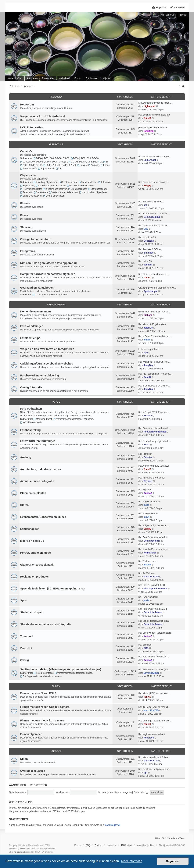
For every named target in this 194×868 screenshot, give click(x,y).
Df (100, 162)
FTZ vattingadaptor (31, 189)
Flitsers (25, 203)
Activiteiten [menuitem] (32, 78)
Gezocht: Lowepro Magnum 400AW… (157, 288)
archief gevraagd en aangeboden (50, 295)
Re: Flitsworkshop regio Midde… (155, 441)
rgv (145, 773)
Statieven (26, 227)
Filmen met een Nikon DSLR (38, 693)
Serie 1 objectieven (31, 196)
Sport (24, 600)
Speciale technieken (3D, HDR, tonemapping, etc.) (52, 589)
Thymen (148, 481)
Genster (148, 457)
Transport (27, 636)
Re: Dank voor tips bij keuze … (154, 226)
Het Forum (27, 105)
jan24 (147, 517)
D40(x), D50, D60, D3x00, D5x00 (51, 158)
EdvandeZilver (151, 673)
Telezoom (104, 182)
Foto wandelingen (32, 326)
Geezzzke (149, 241)
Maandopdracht (43, 419)
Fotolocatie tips (30, 338)
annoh (147, 340)
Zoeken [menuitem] (98, 845)
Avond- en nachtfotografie (37, 481)
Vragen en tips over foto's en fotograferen (47, 349)
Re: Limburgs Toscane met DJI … (155, 721)
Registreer (39, 785)
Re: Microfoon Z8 (147, 237)
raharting (149, 131)
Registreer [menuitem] (159, 7)
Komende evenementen (36, 311)
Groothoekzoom (68, 182)
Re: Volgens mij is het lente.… (153, 525)
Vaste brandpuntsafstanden (50, 186)
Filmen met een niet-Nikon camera (42, 720)
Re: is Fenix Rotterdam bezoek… (155, 336)
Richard (148, 315)
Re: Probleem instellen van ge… (155, 157)
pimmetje (149, 253)
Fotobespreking (31, 430)
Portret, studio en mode (36, 553)
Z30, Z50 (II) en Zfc (31, 165)
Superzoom (27, 186)
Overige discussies (33, 771)
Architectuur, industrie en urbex (41, 469)
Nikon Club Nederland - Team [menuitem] (170, 838)
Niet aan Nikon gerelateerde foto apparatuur (49, 263)
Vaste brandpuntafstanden (63, 192)
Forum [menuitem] (78, 78)
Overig (25, 660)
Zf (106, 162)
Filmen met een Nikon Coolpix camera (45, 707)
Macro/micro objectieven (80, 186)
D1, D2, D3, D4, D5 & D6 (82, 162)
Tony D (147, 118)
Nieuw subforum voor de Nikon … (155, 103)
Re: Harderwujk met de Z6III (153, 609)
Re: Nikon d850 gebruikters (152, 324)
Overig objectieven (54, 196)
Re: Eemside (145, 645)
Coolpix (82, 165)
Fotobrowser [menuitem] (92, 78)
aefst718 (148, 328)
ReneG (147, 377)
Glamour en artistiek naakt (37, 565)
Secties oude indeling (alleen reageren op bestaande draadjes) (61, 669)
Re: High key (145, 490)
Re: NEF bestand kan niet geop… (155, 374)
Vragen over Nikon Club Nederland (43, 116)
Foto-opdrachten (31, 409)
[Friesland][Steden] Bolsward (153, 128)
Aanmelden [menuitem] (178, 7)
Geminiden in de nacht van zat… (155, 312)
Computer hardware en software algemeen (48, 274)
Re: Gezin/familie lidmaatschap (154, 115)
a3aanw (148, 416)
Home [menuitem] (10, 78)
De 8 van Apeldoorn (148, 597)
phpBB (22, 849)
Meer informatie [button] (132, 861)
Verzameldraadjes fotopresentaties (74, 673)
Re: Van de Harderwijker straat (154, 621)
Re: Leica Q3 (145, 261)
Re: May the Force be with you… (155, 549)
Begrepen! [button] (173, 861)
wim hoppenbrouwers (155, 589)
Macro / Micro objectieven (93, 192)
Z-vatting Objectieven (55, 189)
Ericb (146, 445)
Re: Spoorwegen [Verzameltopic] (155, 633)
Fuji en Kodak (46, 169)
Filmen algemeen (31, 734)
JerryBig (148, 365)
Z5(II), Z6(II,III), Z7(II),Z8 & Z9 (60, 165)
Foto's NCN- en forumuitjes (38, 441)
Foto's (56, 402)
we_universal (19, 852)
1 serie (105, 165)
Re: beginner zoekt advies (151, 734)
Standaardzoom (88, 182)
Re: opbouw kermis (148, 514)
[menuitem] (183, 86)
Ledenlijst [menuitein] (111, 845)
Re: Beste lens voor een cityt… (154, 182)
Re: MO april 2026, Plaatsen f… (154, 412)
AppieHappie (151, 291)
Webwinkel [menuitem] (64, 78)
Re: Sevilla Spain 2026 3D (152, 585)
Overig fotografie (31, 387)
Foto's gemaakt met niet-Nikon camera (41, 676)
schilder (148, 265)
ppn (146, 353)
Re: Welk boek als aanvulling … (154, 362)
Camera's (26, 151)
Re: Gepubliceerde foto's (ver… (154, 670)
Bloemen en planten (33, 493)
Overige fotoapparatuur (35, 239)
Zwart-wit (26, 648)
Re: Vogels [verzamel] (149, 502)
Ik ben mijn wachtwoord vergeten (115, 792)
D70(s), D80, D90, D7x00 (85, 158)
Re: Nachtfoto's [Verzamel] (152, 478)
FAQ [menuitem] (88, 845)
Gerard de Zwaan (153, 612)
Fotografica (28, 251)
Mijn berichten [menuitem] (168, 15)
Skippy (147, 186)
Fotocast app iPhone (149, 349)
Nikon (24, 759)
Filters (24, 215)
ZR (58, 169)
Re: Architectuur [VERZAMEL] (153, 466)
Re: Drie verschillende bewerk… (154, 428)
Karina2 (148, 493)
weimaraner (150, 553)
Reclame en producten (35, 577)
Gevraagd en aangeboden (37, 288)
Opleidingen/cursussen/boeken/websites (47, 364)
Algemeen (56, 97)
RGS (146, 648)
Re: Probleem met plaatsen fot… (155, 769)
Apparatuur (56, 144)
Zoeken (183, 15)
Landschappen (30, 529)
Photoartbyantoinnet (155, 432)
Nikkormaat (150, 160)
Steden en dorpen (32, 612)
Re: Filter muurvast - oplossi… (154, 214)
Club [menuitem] (20, 78)
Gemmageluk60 (152, 217)
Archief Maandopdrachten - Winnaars (73, 419)
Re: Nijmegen (145, 454)
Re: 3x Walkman (147, 573)
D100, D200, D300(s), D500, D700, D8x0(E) (44, 162)
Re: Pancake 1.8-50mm (150, 249)
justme (147, 565)
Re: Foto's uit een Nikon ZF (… (154, 657)
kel (145, 205)
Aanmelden (18, 785)
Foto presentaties (44, 673)
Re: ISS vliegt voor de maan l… (154, 707)
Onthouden (141, 792)
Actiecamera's (29, 169)
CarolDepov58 (112, 825)
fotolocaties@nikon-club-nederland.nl (71, 134)
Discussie (56, 751)
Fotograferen (56, 305)
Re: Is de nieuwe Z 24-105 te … (154, 386)
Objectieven (28, 175)
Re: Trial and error (147, 561)
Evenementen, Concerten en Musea (43, 517)
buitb (146, 505)
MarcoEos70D (151, 577)
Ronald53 (149, 738)
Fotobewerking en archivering (40, 375)
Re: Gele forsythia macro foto (153, 537)
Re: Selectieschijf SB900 (151, 202)
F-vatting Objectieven (45, 182)
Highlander (150, 106)
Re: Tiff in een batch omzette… (154, 274)
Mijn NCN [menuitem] (108, 78)
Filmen (56, 686)
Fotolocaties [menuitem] (48, 78)
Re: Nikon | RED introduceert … (154, 693)
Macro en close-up (32, 541)
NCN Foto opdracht (31, 422)
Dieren (25, 505)
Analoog (94, 165)
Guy (146, 229)
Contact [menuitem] (126, 845)
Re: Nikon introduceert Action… (154, 757)
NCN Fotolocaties (32, 127)
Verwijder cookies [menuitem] (145, 845)
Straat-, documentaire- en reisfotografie (46, 624)
